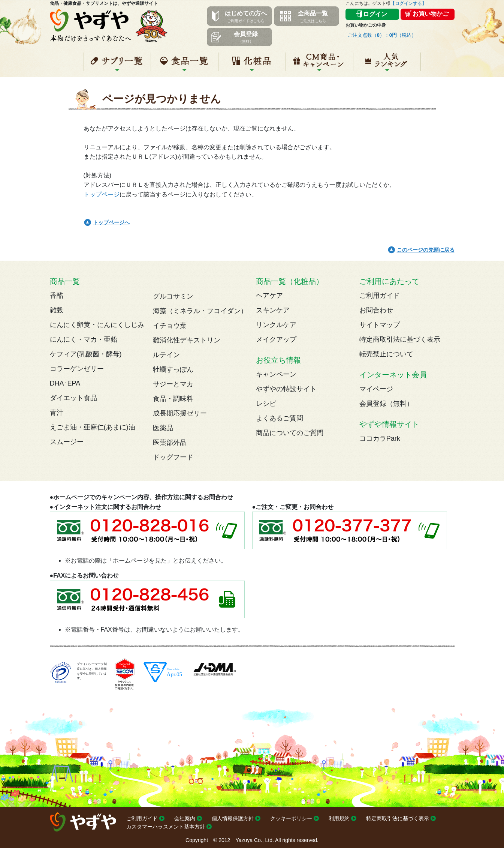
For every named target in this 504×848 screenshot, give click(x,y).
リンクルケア (276, 325)
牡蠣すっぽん (173, 369)
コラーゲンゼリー (77, 369)
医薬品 (163, 428)
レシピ (266, 404)
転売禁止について (386, 354)
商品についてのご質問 (290, 433)
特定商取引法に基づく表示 (400, 339)
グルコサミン (173, 296)
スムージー (67, 442)
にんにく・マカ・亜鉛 (84, 339)
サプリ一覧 (117, 65)
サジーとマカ (173, 384)
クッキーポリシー (291, 818)
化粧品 (252, 65)
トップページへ (111, 222)
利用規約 (339, 818)
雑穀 (57, 310)
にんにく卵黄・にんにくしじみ (97, 325)
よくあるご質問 (280, 418)
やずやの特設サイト (286, 389)
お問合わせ (376, 310)
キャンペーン (319, 65)
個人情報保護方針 (233, 818)
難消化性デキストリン (187, 340)
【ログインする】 (408, 3)
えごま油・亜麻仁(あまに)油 (93, 427)
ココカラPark (380, 438)
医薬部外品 (170, 443)
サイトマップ (380, 325)
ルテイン (166, 355)
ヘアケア (269, 296)
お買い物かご (431, 14)
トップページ (102, 194)
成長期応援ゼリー (180, 413)
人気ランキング (387, 65)
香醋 (57, 296)
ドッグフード (173, 457)
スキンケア (273, 310)
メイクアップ (276, 339)
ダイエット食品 (73, 398)
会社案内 (185, 818)
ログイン (375, 14)
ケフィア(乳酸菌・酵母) (86, 354)
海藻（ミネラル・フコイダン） (200, 311)
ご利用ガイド (380, 296)
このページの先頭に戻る (426, 250)
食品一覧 (185, 65)
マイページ (376, 389)
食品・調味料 (173, 399)
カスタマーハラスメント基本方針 (166, 827)
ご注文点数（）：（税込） (382, 35)
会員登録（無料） (386, 404)
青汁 (57, 413)
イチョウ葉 (170, 326)
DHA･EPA (65, 383)
